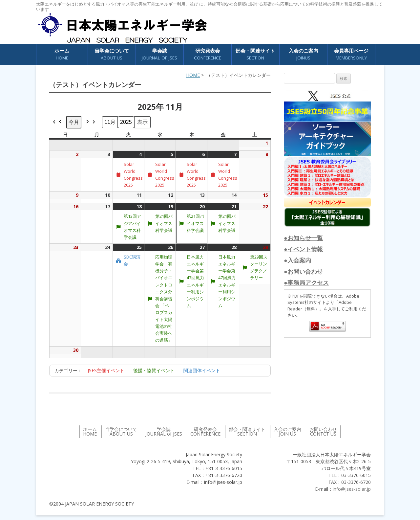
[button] (57, 122)
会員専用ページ (351, 54)
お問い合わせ (323, 431)
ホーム (62, 54)
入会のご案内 (304, 54)
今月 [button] (74, 122)
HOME (193, 75)
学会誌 (159, 54)
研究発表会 (208, 54)
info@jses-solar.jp (352, 489)
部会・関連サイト (255, 54)
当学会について (112, 54)
